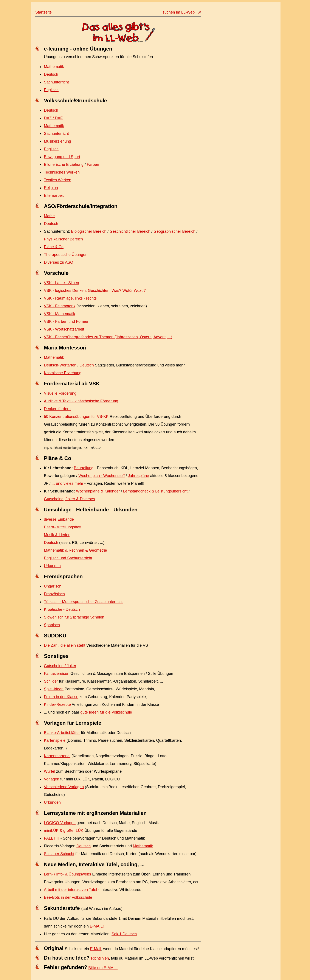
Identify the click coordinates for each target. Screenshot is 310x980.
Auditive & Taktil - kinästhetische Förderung (81, 401)
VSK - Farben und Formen (67, 322)
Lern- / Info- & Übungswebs (67, 874)
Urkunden (52, 566)
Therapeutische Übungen (66, 255)
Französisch (54, 594)
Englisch (51, 90)
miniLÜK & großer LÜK (64, 831)
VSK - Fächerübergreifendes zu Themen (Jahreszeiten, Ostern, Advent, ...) (108, 337)
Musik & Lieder (57, 535)
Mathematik (54, 67)
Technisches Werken (62, 172)
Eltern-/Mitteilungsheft (63, 527)
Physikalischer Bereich (63, 239)
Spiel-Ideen (54, 689)
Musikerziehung (57, 141)
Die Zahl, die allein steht (65, 645)
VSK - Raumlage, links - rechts (70, 298)
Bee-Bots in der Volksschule (68, 897)
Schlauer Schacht (59, 854)
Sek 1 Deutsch (124, 934)
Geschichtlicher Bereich (130, 231)
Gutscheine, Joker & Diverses (69, 499)
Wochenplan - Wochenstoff (102, 476)
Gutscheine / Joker (60, 666)
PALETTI (52, 838)
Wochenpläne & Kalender (98, 491)
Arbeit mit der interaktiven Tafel (71, 890)
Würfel (50, 771)
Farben (93, 165)
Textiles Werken (58, 180)
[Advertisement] (238, 92)
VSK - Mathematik (60, 314)
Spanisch (52, 625)
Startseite (43, 12)
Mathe (49, 216)
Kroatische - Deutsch (62, 609)
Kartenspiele (55, 740)
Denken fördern (57, 409)
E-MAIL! (97, 926)
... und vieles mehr (67, 483)
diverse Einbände (59, 519)
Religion (51, 188)
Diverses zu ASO (59, 262)
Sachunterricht (56, 82)
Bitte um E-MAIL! (103, 968)
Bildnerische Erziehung (64, 165)
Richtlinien (100, 958)
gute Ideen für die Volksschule (106, 712)
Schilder (51, 681)
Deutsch (51, 74)
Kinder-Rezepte (57, 705)
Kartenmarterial (57, 756)
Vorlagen (52, 779)
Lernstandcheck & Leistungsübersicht (155, 491)
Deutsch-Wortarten (60, 365)
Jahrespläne (138, 476)
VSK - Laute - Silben (61, 283)
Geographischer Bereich (174, 231)
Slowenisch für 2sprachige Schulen (74, 617)
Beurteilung (84, 468)
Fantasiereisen (57, 674)
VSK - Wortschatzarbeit (64, 329)
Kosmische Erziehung (63, 373)
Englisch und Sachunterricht (68, 558)
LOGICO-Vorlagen (60, 823)
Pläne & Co (54, 247)
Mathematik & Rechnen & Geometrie (75, 550)
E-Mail (95, 949)
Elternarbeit (54, 195)
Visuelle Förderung (60, 393)
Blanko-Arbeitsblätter (62, 733)
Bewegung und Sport (62, 157)
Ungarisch (53, 586)
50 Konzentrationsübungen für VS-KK (76, 417)
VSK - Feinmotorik (60, 306)
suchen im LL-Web (179, 12)
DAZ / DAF (53, 118)
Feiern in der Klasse (61, 697)
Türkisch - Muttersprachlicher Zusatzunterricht (83, 602)
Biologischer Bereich (89, 231)
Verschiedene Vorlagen (64, 787)
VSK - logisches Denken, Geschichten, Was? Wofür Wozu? (95, 291)
